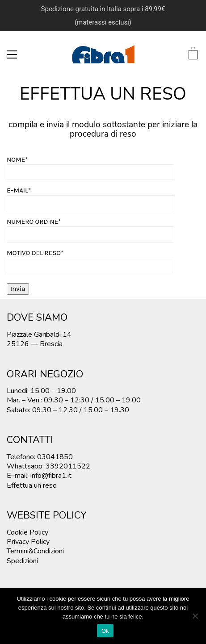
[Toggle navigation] (12, 54)
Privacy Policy (28, 542)
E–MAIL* (90, 197)
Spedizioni (22, 561)
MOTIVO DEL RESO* (90, 259)
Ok (105, 631)
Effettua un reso (32, 486)
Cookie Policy (27, 533)
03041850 (55, 457)
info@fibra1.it (51, 476)
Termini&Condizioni (35, 551)
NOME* (90, 166)
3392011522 (68, 466)
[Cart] (193, 54)
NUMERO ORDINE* (90, 228)
